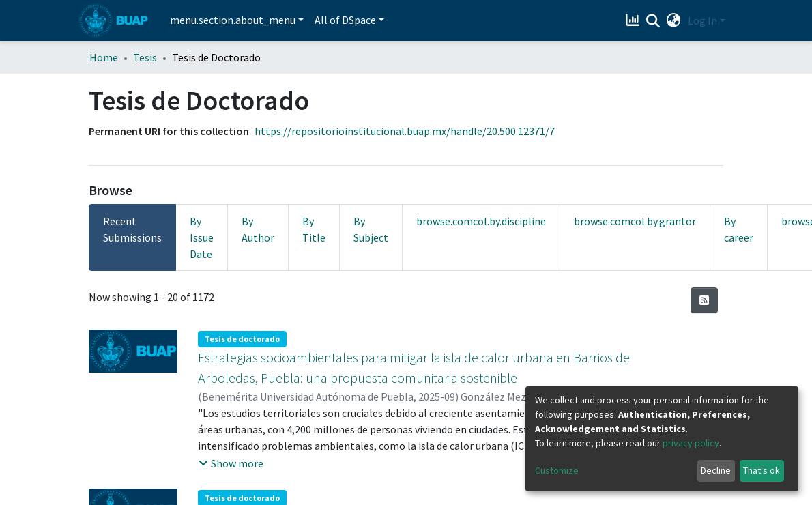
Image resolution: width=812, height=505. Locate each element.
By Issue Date (202, 237)
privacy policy (691, 443)
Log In (702, 20)
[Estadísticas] (634, 20)
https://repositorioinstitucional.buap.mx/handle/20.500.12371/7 (405, 131)
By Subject (371, 229)
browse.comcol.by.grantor (635, 221)
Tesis (145, 57)
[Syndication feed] (704, 300)
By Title (314, 229)
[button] (674, 20)
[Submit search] (653, 21)
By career (739, 229)
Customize (557, 470)
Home (104, 57)
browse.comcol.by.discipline (481, 221)
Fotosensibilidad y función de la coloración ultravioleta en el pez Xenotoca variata (423, 481)
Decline (716, 470)
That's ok (762, 470)
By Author (258, 229)
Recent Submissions (132, 229)
